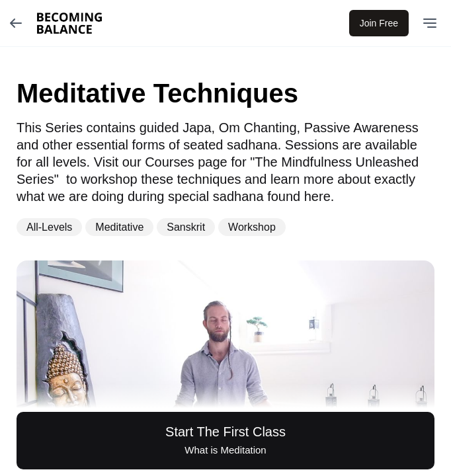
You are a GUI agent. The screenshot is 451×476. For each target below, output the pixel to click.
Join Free (379, 23)
